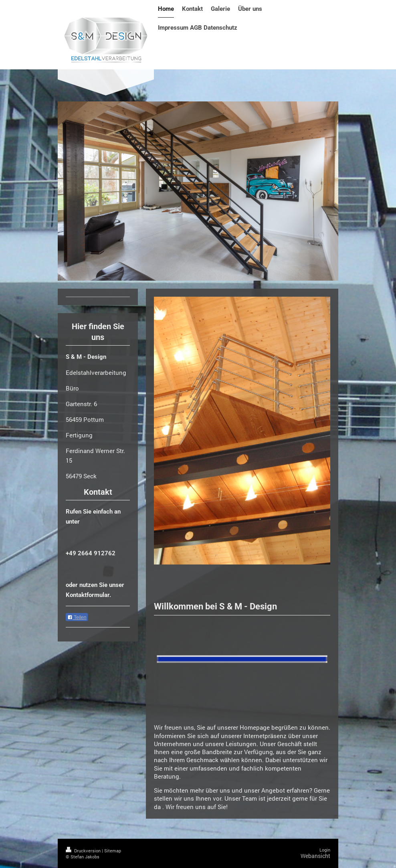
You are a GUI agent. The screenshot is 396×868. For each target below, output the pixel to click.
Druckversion (84, 851)
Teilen (77, 617)
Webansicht (315, 856)
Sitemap (113, 851)
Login (325, 850)
